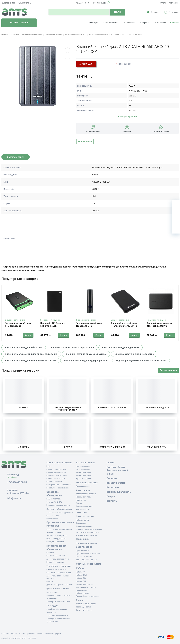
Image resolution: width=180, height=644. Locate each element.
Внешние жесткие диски (15, 320)
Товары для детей (157, 447)
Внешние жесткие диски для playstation (72, 348)
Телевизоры (129, 23)
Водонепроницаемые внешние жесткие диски (141, 360)
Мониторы (24, 447)
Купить (28, 335)
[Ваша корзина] (176, 204)
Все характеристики (128, 117)
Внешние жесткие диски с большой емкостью (30, 360)
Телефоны (144, 23)
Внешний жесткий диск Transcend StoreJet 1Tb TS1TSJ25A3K (124, 326)
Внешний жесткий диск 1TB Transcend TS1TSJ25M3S (18, 326)
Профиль (155, 12)
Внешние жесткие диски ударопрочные (86, 360)
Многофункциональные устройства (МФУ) (68, 409)
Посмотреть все (168, 370)
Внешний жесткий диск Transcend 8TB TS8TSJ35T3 (89, 326)
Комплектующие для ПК (157, 408)
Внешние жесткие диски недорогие (134, 354)
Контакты (173, 3)
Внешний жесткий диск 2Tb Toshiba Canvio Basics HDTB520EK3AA (160, 326)
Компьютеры (160, 23)
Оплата (163, 3)
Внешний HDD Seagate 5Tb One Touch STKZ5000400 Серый (53, 326)
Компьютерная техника (112, 447)
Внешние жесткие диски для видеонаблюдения (31, 354)
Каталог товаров (16, 23)
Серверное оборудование (112, 408)
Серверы (174, 23)
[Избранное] (176, 212)
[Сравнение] (176, 221)
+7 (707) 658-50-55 (83, 3)
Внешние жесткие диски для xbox (121, 348)
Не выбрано (13, 477)
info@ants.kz (99, 3)
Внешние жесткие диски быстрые (24, 348)
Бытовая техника (111, 23)
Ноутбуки (94, 23)
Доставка (173, 12)
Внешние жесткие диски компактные (86, 354)
